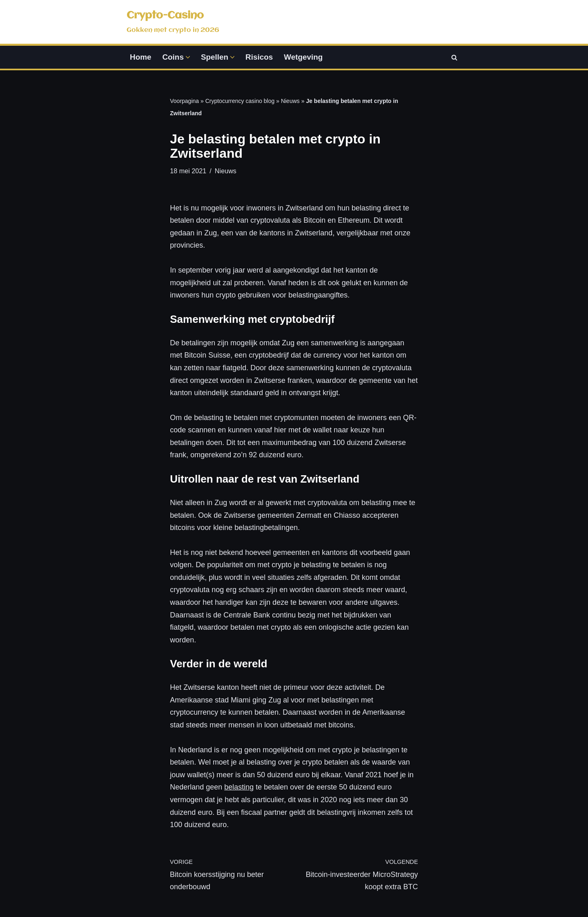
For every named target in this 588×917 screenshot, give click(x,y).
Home (140, 57)
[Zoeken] (454, 57)
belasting (239, 787)
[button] (188, 57)
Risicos (259, 57)
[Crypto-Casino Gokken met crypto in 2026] (173, 22)
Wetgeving (303, 57)
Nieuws (290, 101)
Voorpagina (184, 101)
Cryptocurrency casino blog (240, 101)
